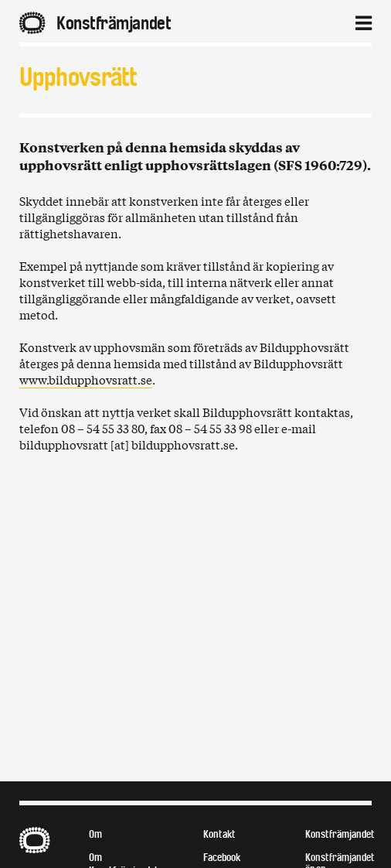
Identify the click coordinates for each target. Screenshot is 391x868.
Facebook (222, 858)
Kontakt (219, 834)
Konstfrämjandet (340, 834)
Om (95, 834)
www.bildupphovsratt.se (86, 379)
